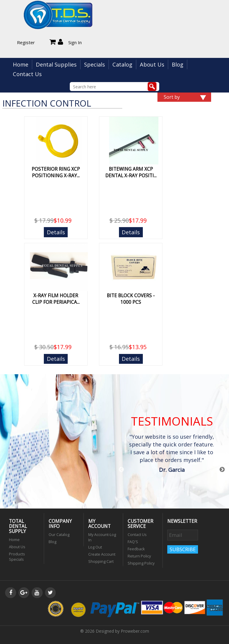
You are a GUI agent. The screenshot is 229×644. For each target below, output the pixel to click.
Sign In (75, 42)
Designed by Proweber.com (122, 631)
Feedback (136, 549)
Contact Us (27, 74)
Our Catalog (59, 535)
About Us (152, 64)
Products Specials (17, 557)
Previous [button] (121, 470)
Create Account (102, 554)
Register (26, 42)
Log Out (95, 547)
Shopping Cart (101, 561)
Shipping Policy (141, 563)
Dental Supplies (56, 64)
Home (21, 64)
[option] (172, 454)
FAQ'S (133, 542)
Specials (95, 64)
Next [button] (222, 470)
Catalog (122, 64)
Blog (178, 64)
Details (56, 232)
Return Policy (139, 556)
